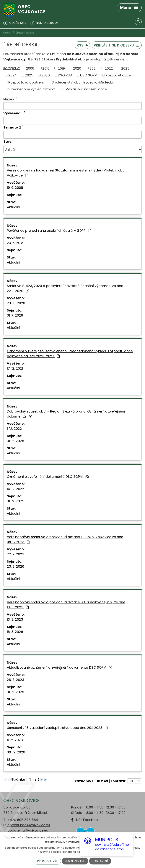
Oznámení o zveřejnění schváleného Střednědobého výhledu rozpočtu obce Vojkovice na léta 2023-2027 (70, 354)
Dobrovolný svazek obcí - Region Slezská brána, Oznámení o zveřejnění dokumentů (66, 414)
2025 (29, 75)
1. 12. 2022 (14, 429)
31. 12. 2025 (16, 441)
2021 (93, 68)
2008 (30, 68)
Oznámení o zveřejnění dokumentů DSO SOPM (48, 477)
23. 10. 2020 (16, 303)
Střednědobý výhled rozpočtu (33, 89)
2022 (109, 68)
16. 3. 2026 (15, 632)
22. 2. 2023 (16, 554)
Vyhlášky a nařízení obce (86, 89)
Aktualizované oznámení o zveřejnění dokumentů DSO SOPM (60, 667)
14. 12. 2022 (16, 489)
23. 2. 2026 (16, 566)
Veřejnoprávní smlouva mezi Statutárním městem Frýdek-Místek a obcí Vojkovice (66, 173)
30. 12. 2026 (16, 752)
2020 (77, 68)
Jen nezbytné (75, 861)
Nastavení (100, 861)
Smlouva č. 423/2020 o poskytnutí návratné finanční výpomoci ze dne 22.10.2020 (65, 288)
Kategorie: (12, 68)
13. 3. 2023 (15, 619)
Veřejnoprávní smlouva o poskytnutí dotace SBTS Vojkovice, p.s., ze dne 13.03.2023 (66, 605)
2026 (46, 75)
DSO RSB (65, 75)
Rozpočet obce (118, 75)
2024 (13, 75)
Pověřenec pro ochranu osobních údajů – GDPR (49, 231)
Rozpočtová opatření (26, 82)
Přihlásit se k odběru (117, 45)
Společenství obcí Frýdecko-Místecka (83, 82)
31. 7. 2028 (15, 315)
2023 (125, 68)
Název (9, 99)
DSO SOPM (89, 75)
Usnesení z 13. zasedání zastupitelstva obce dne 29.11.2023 (57, 728)
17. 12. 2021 (15, 368)
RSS (82, 45)
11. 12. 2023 (15, 740)
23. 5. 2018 (15, 243)
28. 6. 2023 (16, 680)
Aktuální (13, 207)
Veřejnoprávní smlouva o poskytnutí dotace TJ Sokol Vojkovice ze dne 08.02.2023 (65, 539)
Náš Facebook (88, 820)
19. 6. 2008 (15, 188)
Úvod (7, 33)
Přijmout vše (47, 861)
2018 (46, 68)
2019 (61, 68)
